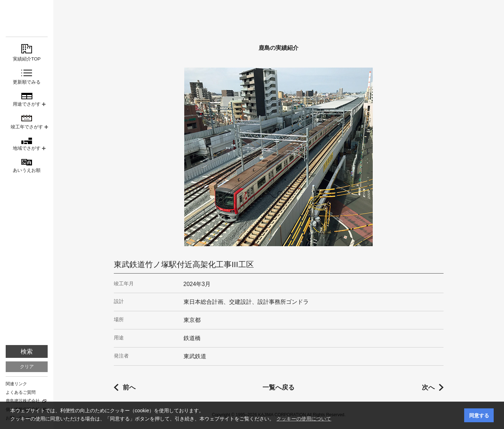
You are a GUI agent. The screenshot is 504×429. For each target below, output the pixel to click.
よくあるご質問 (21, 392)
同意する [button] (479, 415)
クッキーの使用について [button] (304, 419)
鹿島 (27, 18)
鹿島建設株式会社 (23, 401)
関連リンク (16, 384)
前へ (129, 387)
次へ (428, 387)
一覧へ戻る (278, 387)
